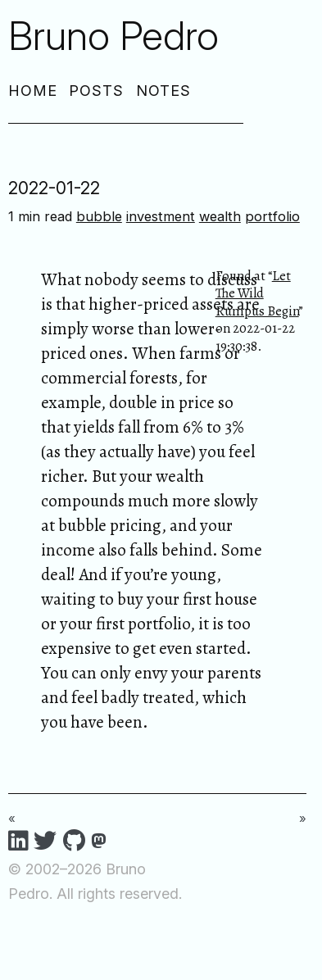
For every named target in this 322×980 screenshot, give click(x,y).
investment (161, 216)
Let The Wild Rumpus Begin (257, 293)
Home (33, 91)
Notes (163, 91)
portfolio (272, 216)
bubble (99, 216)
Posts (96, 91)
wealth (220, 216)
